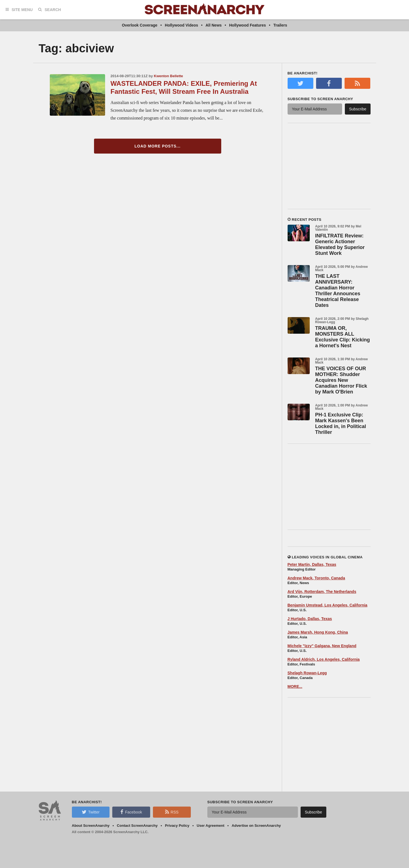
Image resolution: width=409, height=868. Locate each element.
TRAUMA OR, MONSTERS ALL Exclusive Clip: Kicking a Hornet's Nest (343, 337)
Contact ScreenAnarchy (137, 826)
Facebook (131, 812)
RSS (172, 812)
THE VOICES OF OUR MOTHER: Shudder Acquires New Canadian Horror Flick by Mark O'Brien (341, 380)
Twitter (91, 812)
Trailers (280, 25)
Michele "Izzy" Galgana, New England (322, 646)
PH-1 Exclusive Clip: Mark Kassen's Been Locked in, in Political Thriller (341, 423)
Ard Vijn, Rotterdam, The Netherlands (322, 592)
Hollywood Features (248, 25)
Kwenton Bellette (168, 76)
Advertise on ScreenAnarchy (256, 826)
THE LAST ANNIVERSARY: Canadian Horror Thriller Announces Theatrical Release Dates (338, 291)
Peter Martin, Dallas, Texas (312, 564)
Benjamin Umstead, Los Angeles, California (328, 605)
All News (213, 25)
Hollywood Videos (181, 25)
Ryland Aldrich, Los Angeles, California (324, 659)
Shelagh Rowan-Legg (307, 673)
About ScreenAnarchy (91, 826)
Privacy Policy (177, 826)
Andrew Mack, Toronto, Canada (316, 578)
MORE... (295, 686)
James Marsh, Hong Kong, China (318, 632)
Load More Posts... (157, 146)
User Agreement (210, 826)
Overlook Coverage (140, 25)
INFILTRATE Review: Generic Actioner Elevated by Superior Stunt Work (340, 244)
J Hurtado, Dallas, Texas (310, 619)
